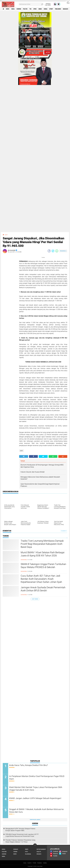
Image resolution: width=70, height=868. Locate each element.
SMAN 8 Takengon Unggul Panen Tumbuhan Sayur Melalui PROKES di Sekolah (43, 566)
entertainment (41, 849)
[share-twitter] (53, 251)
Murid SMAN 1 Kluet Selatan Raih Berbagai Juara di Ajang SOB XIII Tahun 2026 (43, 554)
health (39, 852)
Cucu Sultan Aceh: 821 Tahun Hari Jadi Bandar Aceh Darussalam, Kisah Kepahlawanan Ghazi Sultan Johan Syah (41, 579)
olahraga (28, 854)
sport (51, 9)
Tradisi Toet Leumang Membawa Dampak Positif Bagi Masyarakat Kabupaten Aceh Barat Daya (42, 544)
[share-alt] (24, 456)
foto (26, 852)
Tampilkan (64, 531)
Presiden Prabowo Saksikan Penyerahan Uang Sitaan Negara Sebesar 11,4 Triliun (20, 841)
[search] (31, 4)
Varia (25, 863)
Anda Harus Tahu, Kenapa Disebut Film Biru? (28, 765)
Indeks (45, 863)
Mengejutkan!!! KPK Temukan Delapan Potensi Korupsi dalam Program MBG (20, 830)
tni (30, 9)
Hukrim (29, 863)
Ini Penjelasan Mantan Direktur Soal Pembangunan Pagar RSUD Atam (37, 778)
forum (15, 852)
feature (4, 852)
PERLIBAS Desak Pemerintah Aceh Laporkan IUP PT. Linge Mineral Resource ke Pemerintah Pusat (22, 835)
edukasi (16, 849)
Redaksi (40, 863)
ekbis (40, 9)
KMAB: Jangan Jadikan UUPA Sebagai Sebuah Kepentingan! (35, 798)
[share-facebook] (49, 251)
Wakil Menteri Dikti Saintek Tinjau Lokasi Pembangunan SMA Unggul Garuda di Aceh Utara (36, 789)
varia (13, 9)
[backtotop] (35, 845)
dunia (46, 9)
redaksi (39, 854)
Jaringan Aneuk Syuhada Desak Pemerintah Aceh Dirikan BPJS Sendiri (43, 589)
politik (25, 9)
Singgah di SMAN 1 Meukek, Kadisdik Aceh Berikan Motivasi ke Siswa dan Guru (36, 811)
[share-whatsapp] (57, 251)
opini (35, 9)
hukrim (19, 9)
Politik (34, 863)
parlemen (58, 9)
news (8, 9)
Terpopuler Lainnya (35, 820)
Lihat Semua (35, 599)
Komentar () (63, 251)
